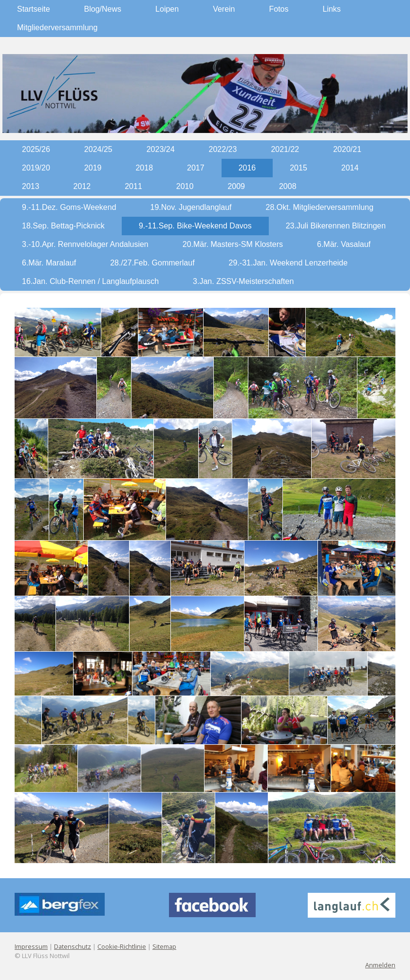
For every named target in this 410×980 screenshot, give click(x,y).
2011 (133, 186)
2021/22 (285, 149)
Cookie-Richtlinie (122, 946)
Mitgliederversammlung (57, 28)
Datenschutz (73, 946)
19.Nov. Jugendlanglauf (191, 207)
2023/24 (161, 149)
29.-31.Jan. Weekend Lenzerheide (288, 263)
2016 (247, 168)
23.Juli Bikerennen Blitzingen (336, 226)
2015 (298, 168)
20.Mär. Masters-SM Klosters (233, 244)
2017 (196, 168)
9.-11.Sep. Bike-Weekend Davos (195, 226)
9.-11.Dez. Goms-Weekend (69, 207)
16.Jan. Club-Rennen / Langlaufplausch (90, 281)
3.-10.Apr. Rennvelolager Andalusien (85, 244)
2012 (82, 186)
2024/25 (98, 149)
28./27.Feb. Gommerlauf (152, 263)
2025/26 (36, 149)
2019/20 (36, 168)
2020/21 (347, 149)
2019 (93, 168)
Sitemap (164, 946)
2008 (288, 186)
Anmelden (380, 965)
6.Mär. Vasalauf (344, 244)
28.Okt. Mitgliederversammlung (320, 207)
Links (332, 9)
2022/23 (223, 149)
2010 (185, 186)
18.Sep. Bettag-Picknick (63, 226)
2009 (236, 186)
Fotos (279, 9)
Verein (224, 9)
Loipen (167, 9)
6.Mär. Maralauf (49, 263)
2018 (144, 168)
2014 (350, 168)
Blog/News (103, 9)
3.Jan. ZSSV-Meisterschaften (243, 281)
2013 (31, 186)
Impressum (31, 946)
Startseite (34, 9)
